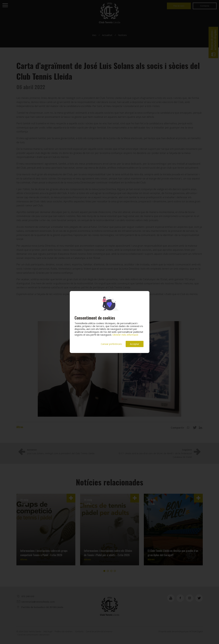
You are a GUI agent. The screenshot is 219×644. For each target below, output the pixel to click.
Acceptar (135, 344)
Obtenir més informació (125, 335)
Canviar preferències (111, 344)
